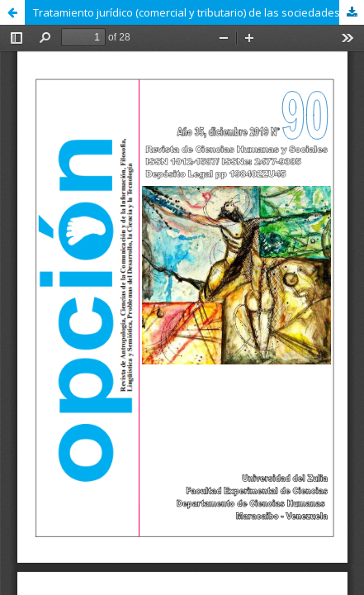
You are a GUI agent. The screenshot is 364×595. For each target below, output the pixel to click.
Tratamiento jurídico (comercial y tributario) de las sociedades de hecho (199, 12)
